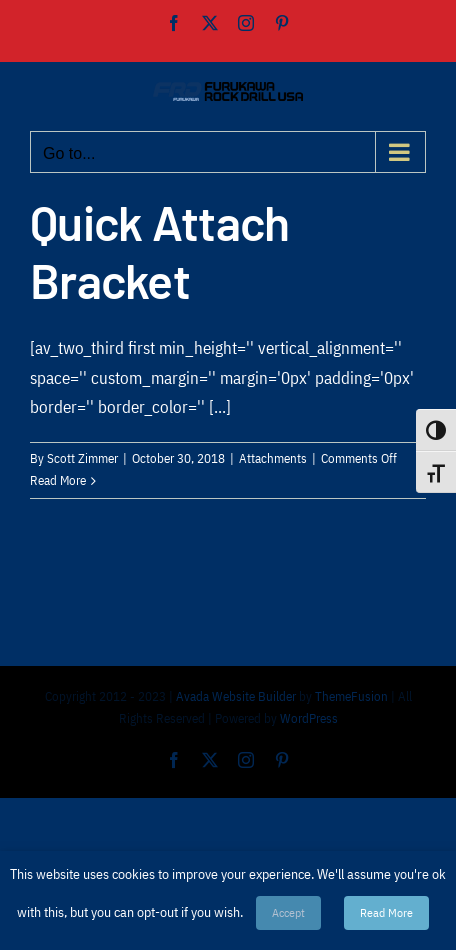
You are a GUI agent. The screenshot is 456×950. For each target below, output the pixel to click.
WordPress (309, 718)
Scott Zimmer (82, 458)
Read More (386, 912)
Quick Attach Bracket (159, 251)
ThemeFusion (351, 696)
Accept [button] (288, 912)
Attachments (273, 458)
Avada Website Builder (236, 696)
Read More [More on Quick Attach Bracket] (58, 480)
